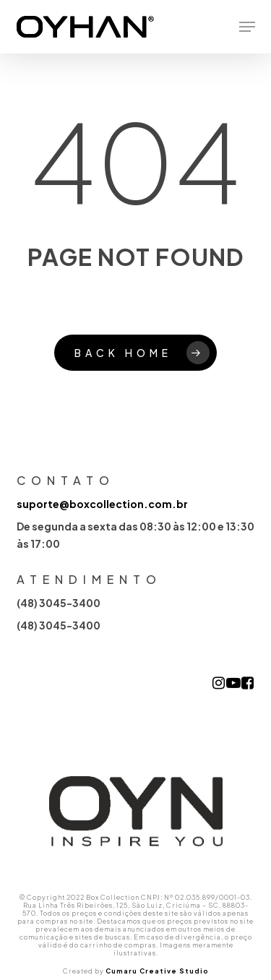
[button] (247, 27)
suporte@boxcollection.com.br (102, 504)
